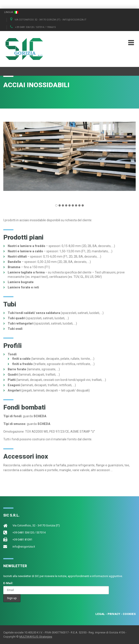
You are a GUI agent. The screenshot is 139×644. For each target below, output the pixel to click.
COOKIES (129, 614)
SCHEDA (40, 416)
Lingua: (11, 12)
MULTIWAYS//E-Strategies (36, 637)
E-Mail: (8, 583)
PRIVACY (114, 614)
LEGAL (100, 614)
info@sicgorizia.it (24, 547)
